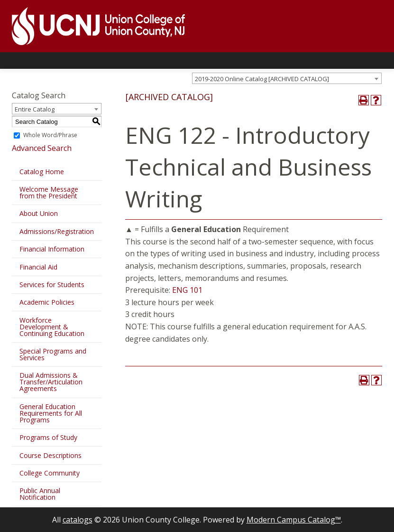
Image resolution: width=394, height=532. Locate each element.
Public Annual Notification (40, 494)
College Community (50, 473)
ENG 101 (187, 290)
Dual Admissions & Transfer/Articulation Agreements (51, 382)
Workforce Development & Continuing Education (52, 327)
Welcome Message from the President (49, 192)
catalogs (78, 520)
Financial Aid (38, 267)
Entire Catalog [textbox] (35, 109)
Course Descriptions (50, 455)
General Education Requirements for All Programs (51, 413)
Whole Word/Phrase (50, 135)
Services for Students (52, 285)
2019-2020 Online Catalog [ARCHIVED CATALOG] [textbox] (262, 79)
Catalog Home (42, 172)
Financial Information (52, 249)
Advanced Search (42, 148)
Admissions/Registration (57, 231)
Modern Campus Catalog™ (294, 520)
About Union (39, 213)
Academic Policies (47, 302)
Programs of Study (48, 437)
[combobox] (287, 78)
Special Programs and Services (53, 354)
